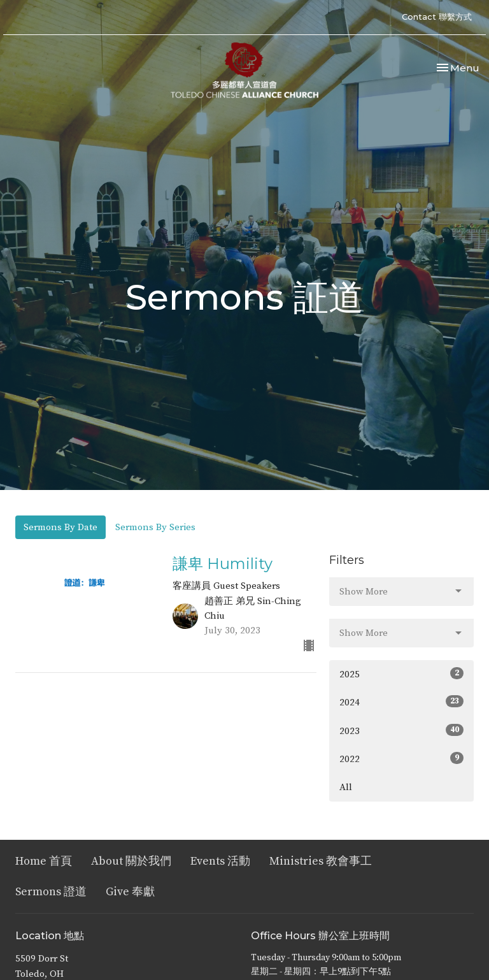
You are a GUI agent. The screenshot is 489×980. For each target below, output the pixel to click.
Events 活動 (220, 861)
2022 (401, 759)
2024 (401, 702)
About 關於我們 (131, 861)
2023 (401, 731)
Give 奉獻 (130, 892)
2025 (401, 674)
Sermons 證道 (51, 892)
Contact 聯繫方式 (437, 17)
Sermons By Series (155, 527)
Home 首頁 (44, 861)
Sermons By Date (60, 527)
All (346, 787)
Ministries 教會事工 (321, 861)
